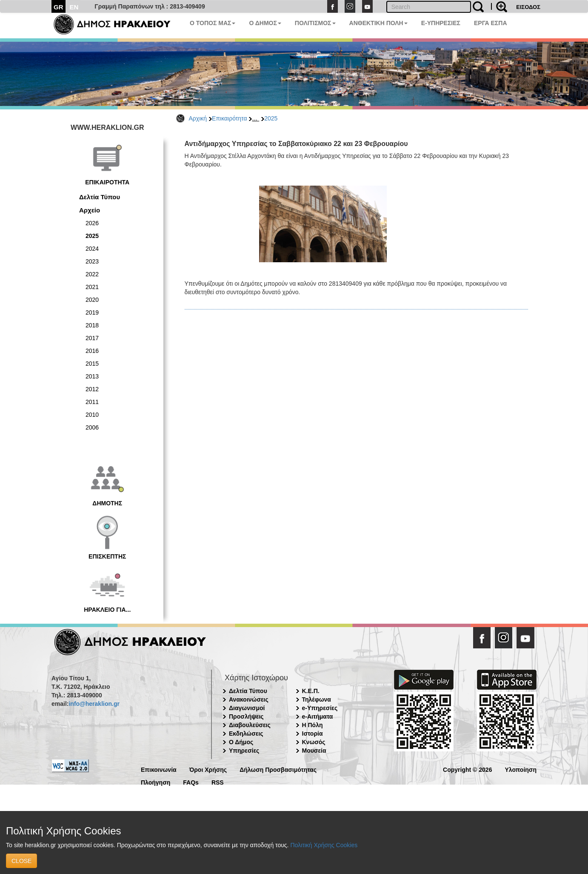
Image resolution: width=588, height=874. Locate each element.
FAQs (191, 782)
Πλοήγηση (156, 782)
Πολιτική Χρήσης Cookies (324, 845)
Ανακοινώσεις (249, 699)
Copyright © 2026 (467, 769)
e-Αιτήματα (318, 716)
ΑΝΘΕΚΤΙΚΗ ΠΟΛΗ (378, 23)
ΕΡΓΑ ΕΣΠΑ (491, 23)
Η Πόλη (313, 725)
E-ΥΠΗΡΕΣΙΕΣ (441, 23)
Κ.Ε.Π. (311, 691)
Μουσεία (314, 751)
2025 (271, 118)
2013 (92, 376)
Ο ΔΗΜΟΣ (265, 23)
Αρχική (198, 118)
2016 (92, 351)
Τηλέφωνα (317, 699)
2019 (92, 312)
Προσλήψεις (246, 716)
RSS (218, 782)
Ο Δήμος (241, 742)
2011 (92, 402)
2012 (92, 389)
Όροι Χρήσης (208, 769)
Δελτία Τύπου (100, 197)
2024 (92, 249)
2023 (92, 261)
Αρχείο (90, 210)
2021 (92, 287)
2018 (92, 325)
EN (74, 7)
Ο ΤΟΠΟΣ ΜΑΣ (213, 23)
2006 (92, 427)
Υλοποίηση (521, 769)
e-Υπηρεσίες (320, 708)
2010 (92, 415)
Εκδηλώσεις (246, 734)
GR (59, 7)
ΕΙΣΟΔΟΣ (528, 7)
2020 (92, 300)
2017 (92, 338)
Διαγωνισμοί (247, 708)
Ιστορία (313, 734)
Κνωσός (314, 742)
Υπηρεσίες (244, 751)
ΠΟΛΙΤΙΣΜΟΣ (315, 23)
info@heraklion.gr (94, 704)
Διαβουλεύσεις (250, 725)
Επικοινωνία (159, 769)
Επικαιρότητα (229, 118)
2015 (92, 364)
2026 (92, 223)
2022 (92, 274)
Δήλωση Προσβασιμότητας (278, 769)
